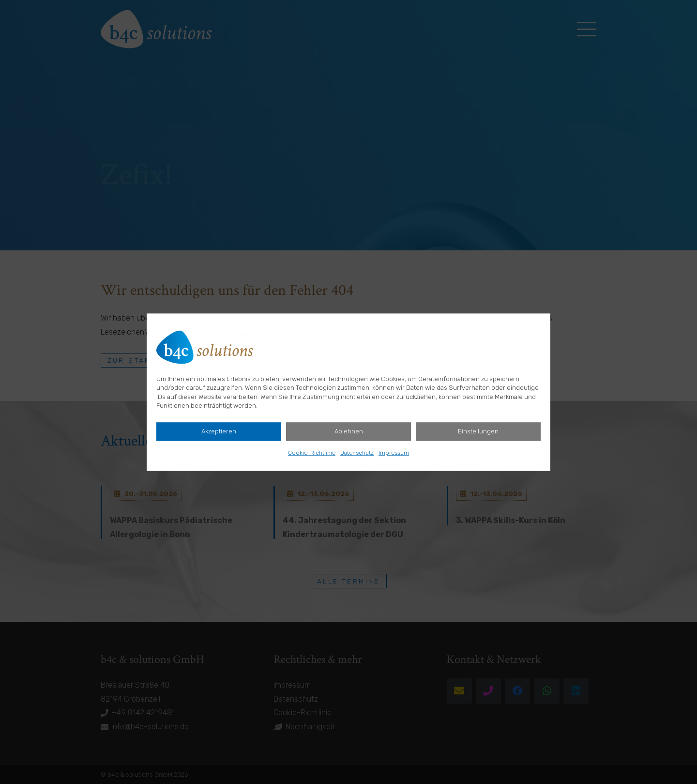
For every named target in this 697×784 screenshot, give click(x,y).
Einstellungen (478, 431)
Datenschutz (357, 453)
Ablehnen (349, 431)
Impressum (394, 453)
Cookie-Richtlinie (312, 453)
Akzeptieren (219, 431)
